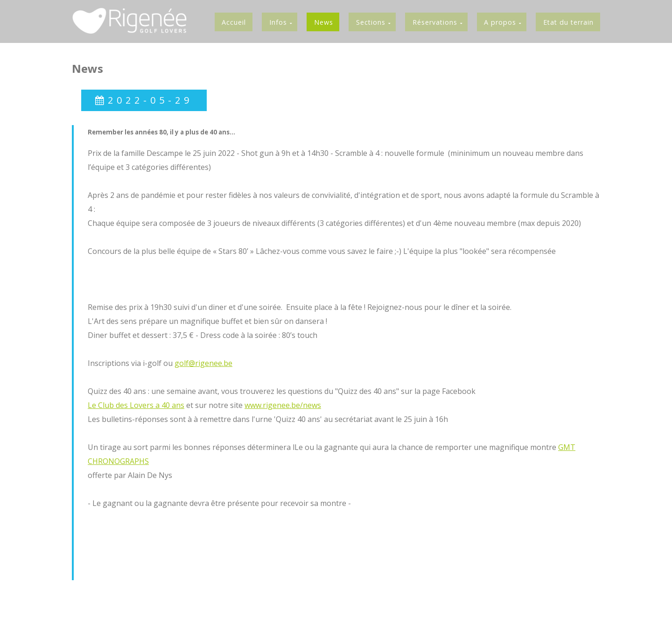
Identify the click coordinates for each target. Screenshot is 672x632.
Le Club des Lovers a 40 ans (136, 406)
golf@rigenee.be (203, 364)
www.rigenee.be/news (283, 406)
